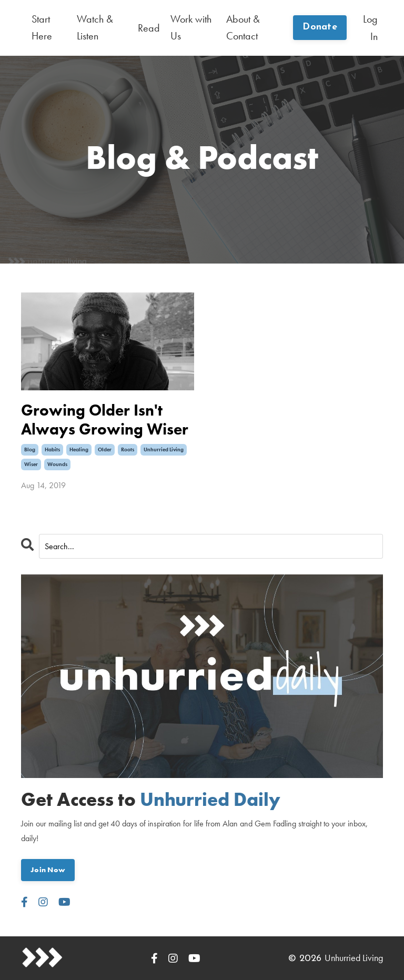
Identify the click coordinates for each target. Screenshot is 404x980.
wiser (31, 463)
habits (52, 448)
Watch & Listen (95, 27)
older (105, 448)
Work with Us (191, 27)
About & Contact (243, 27)
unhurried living (164, 448)
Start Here (42, 27)
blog (30, 448)
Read (149, 27)
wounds (57, 463)
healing (79, 448)
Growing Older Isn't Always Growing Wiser (105, 419)
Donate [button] (320, 28)
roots (128, 448)
